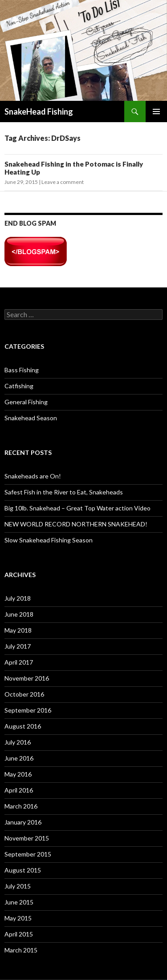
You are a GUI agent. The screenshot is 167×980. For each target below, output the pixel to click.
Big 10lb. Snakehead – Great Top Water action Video (77, 508)
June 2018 (19, 614)
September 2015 (28, 854)
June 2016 (19, 758)
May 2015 (18, 918)
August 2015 (23, 870)
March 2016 (21, 806)
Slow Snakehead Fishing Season (49, 540)
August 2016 (23, 726)
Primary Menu (156, 112)
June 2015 (19, 902)
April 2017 (19, 662)
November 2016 (27, 678)
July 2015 (18, 886)
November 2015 (27, 838)
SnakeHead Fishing (39, 112)
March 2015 (21, 950)
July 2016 (18, 742)
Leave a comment (63, 182)
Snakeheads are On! (33, 476)
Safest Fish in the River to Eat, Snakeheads (64, 492)
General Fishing (26, 402)
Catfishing (19, 386)
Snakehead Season (31, 418)
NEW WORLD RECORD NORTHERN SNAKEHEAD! (76, 524)
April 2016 (19, 790)
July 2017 (18, 646)
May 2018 (18, 630)
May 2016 (18, 774)
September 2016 (28, 710)
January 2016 (23, 822)
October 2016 (24, 694)
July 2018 (18, 598)
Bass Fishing (22, 370)
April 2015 (19, 934)
